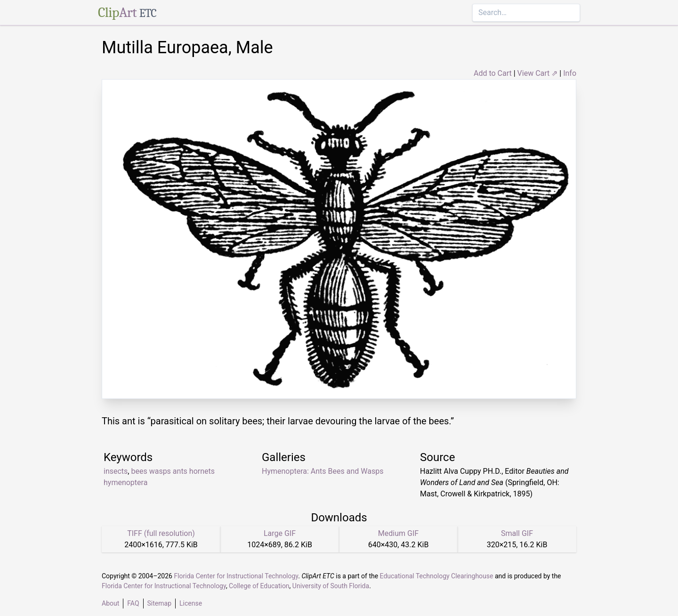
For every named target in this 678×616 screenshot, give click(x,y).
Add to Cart (493, 73)
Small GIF (517, 533)
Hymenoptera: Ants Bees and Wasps (323, 471)
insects (116, 471)
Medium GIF (398, 533)
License (191, 603)
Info (570, 73)
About (110, 603)
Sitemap (159, 603)
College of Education (259, 586)
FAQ (133, 603)
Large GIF (280, 533)
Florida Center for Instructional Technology (236, 576)
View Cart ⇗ (538, 73)
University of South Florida (331, 586)
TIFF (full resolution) (161, 533)
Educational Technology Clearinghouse (437, 576)
